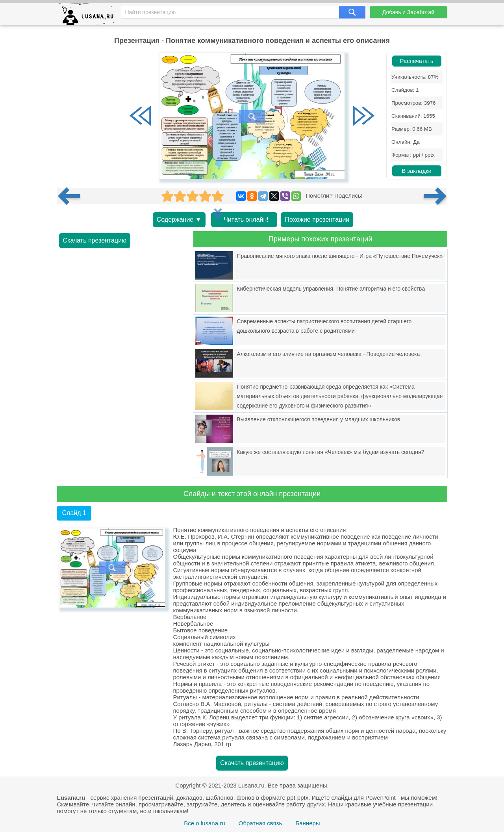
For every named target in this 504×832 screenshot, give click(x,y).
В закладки (416, 171)
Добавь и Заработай (408, 12)
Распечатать (417, 61)
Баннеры (308, 823)
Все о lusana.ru (204, 823)
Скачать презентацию (95, 240)
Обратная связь (260, 823)
